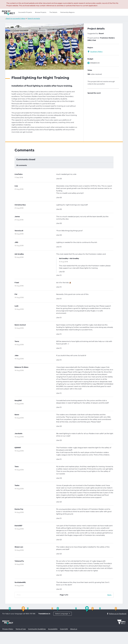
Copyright (64, 641)
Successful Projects (25, 12)
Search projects (34, 19)
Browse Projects (41, 12)
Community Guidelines (37, 641)
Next (109, 607)
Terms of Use (21, 641)
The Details (53, 12)
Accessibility (53, 641)
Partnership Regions (67, 12)
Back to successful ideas (16, 19)
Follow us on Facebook (117, 626)
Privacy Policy (8, 641)
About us (74, 641)
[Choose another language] (63, 626)
